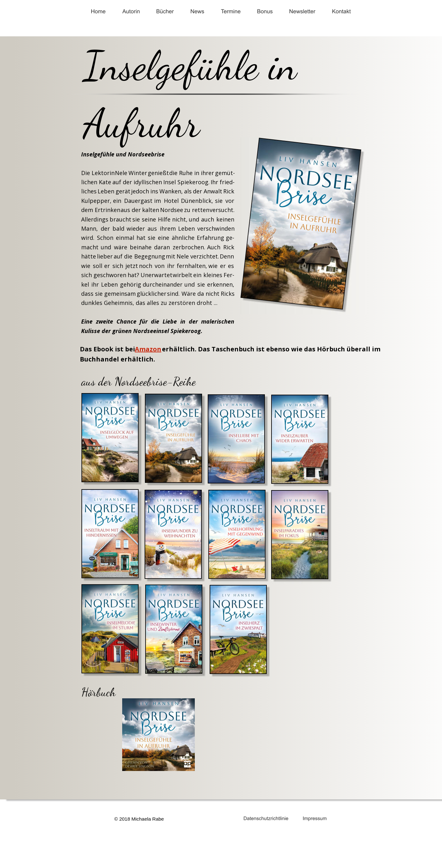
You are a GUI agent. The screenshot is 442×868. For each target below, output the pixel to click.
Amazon (148, 349)
